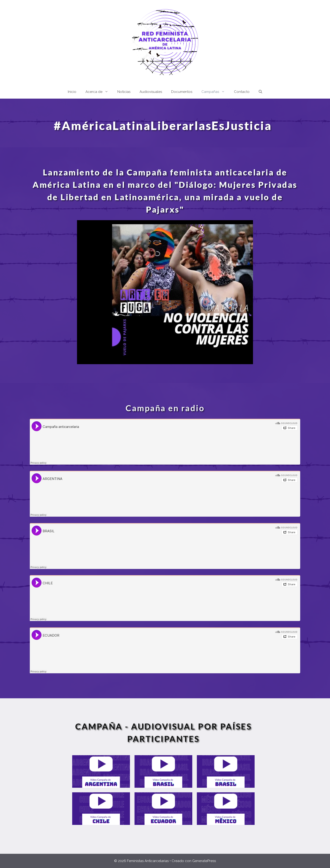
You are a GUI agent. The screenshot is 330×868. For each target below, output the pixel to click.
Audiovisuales (151, 92)
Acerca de (99, 92)
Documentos (182, 92)
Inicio (72, 92)
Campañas (215, 92)
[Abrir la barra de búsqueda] (260, 92)
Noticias (124, 92)
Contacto (242, 92)
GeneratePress (204, 861)
